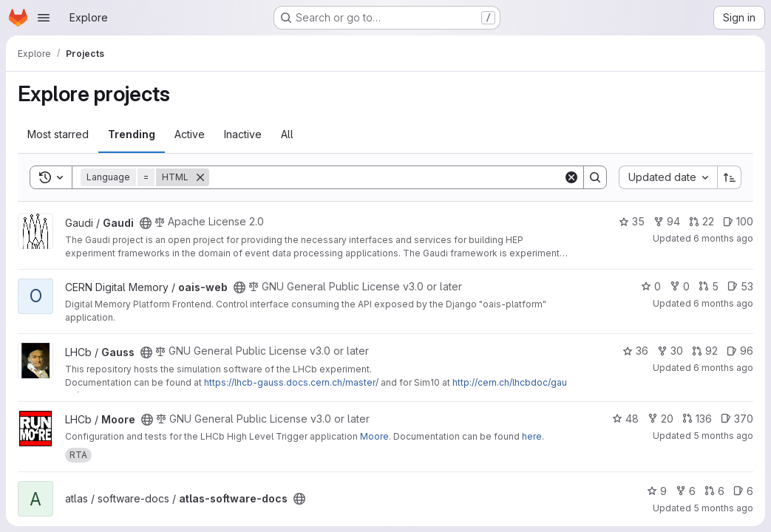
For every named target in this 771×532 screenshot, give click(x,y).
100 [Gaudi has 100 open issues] (738, 221)
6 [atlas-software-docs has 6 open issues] (743, 491)
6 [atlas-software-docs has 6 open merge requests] (714, 491)
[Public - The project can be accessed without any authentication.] (146, 223)
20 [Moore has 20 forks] (660, 419)
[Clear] (571, 177)
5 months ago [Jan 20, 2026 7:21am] (723, 436)
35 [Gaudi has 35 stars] (632, 221)
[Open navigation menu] (44, 18)
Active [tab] (190, 134)
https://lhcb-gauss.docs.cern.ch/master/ (291, 382)
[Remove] (200, 177)
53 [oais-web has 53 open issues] (740, 286)
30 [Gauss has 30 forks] (670, 351)
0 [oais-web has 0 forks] (680, 286)
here (532, 436)
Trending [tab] (132, 134)
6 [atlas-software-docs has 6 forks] (686, 491)
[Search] (386, 177)
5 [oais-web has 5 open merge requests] (709, 286)
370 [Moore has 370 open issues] (737, 419)
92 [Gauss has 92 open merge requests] (705, 351)
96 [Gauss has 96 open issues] (740, 351)
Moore (374, 436)
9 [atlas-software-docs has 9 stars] (657, 491)
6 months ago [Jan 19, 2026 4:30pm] (723, 303)
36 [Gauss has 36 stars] (635, 351)
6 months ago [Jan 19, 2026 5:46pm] (723, 368)
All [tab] (287, 134)
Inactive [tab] (243, 134)
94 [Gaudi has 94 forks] (667, 221)
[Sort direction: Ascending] (730, 177)
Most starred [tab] (58, 134)
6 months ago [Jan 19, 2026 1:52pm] (723, 238)
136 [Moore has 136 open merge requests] (697, 419)
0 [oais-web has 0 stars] (651, 286)
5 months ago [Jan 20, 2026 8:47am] (723, 508)
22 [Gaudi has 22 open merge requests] (702, 221)
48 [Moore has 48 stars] (625, 419)
